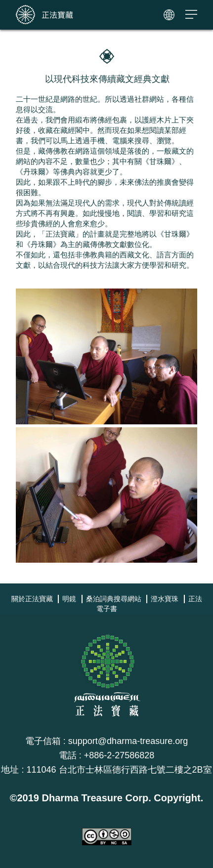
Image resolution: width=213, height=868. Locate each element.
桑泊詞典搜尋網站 (114, 599)
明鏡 (69, 599)
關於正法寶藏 (32, 599)
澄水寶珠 (165, 599)
